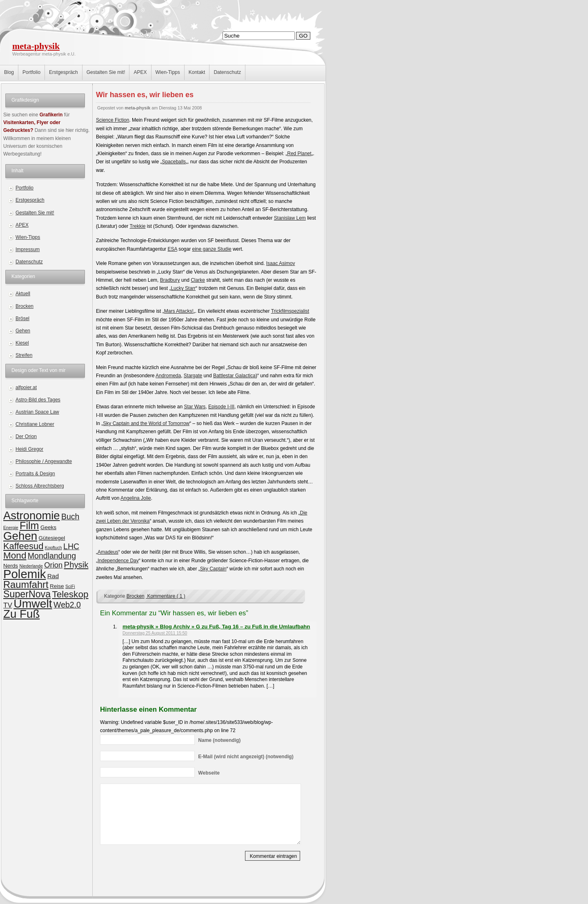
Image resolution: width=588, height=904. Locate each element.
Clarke (198, 280)
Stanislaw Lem (290, 218)
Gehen (23, 331)
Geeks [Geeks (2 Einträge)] (48, 527)
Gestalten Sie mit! (106, 72)
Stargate (193, 376)
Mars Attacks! (179, 311)
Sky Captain (213, 569)
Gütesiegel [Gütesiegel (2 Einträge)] (52, 538)
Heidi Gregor (29, 449)
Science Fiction (112, 120)
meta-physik (36, 46)
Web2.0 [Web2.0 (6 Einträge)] (67, 605)
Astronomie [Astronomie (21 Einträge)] (32, 515)
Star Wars (195, 407)
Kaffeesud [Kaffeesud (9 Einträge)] (23, 546)
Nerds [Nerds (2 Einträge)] (11, 566)
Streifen (24, 355)
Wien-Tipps (168, 72)
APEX (140, 72)
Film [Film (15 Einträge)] (29, 525)
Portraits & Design (35, 474)
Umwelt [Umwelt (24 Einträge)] (33, 603)
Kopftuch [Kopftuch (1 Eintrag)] (53, 548)
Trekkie (137, 226)
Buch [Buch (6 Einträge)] (70, 517)
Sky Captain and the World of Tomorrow (146, 423)
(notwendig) (219, 740)
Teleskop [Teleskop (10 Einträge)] (70, 594)
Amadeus (108, 552)
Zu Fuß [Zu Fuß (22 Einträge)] (21, 614)
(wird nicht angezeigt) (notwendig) (246, 757)
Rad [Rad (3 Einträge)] (53, 576)
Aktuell (23, 294)
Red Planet (299, 154)
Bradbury (170, 280)
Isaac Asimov (281, 263)
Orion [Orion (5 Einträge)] (53, 565)
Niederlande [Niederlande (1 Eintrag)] (31, 566)
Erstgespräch (63, 72)
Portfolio (31, 72)
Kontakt (197, 72)
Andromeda (168, 376)
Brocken (24, 306)
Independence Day (118, 561)
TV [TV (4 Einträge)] (8, 605)
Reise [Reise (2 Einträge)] (57, 586)
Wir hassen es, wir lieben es (145, 95)
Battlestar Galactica (234, 376)
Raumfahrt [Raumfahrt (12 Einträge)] (26, 585)
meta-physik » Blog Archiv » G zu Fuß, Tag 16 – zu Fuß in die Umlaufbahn (216, 627)
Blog (9, 72)
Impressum (28, 249)
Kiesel (22, 343)
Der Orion (26, 436)
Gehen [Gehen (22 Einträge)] (20, 536)
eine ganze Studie (212, 249)
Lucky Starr (183, 288)
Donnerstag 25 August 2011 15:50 (155, 633)
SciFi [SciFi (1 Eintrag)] (70, 586)
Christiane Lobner (35, 424)
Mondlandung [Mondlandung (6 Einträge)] (52, 556)
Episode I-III (221, 407)
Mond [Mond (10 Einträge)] (15, 556)
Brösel (22, 318)
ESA (172, 249)
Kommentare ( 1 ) (166, 596)
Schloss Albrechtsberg (40, 486)
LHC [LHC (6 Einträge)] (71, 546)
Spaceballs (174, 162)
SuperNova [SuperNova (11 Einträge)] (27, 594)
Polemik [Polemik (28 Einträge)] (24, 574)
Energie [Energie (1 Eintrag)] (11, 528)
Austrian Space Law (37, 412)
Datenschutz (227, 72)
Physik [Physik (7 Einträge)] (76, 565)
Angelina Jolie (136, 498)
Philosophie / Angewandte (44, 461)
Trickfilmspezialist (290, 311)
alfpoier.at (26, 387)
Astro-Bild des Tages (38, 400)
